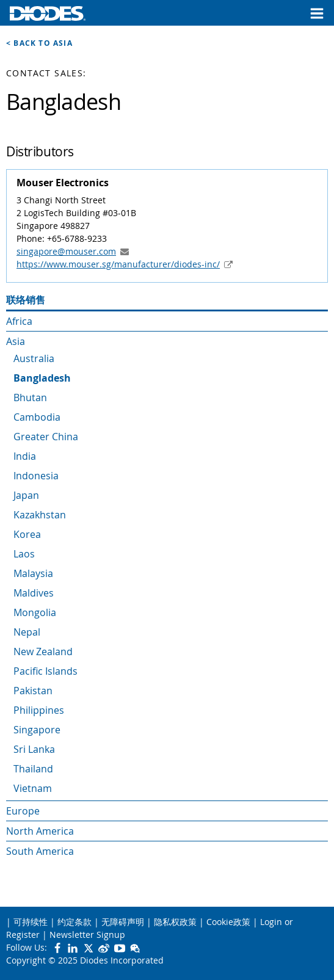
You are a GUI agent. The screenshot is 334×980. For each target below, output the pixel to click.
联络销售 (26, 300)
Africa (19, 321)
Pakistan (33, 691)
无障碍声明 (123, 922)
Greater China (46, 437)
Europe (23, 811)
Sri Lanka (34, 749)
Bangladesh (42, 378)
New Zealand (43, 652)
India (25, 456)
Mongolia (35, 612)
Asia (16, 341)
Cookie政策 (228, 922)
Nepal (27, 632)
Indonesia (36, 476)
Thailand (33, 769)
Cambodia (37, 417)
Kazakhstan (40, 515)
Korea (27, 534)
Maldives (34, 593)
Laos (24, 554)
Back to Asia (43, 43)
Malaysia (33, 573)
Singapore (37, 730)
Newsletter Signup (87, 935)
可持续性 (31, 922)
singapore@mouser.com (66, 251)
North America (40, 831)
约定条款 (74, 922)
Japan (26, 495)
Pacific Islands (45, 671)
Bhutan (30, 397)
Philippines (39, 710)
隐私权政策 (175, 922)
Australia (34, 358)
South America (40, 851)
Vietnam (33, 788)
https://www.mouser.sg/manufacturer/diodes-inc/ (118, 264)
